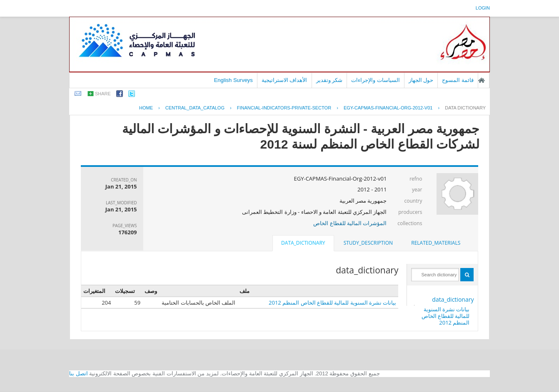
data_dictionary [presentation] (303, 243)
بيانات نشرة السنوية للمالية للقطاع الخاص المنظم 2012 (446, 316)
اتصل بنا (79, 373)
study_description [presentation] (368, 243)
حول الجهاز (421, 80)
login (483, 8)
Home (146, 108)
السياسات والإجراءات (376, 80)
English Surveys (233, 80)
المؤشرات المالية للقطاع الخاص (350, 223)
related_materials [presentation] (436, 243)
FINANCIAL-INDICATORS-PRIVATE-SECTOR (284, 108)
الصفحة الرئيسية (482, 80)
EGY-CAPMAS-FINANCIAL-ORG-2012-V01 (388, 108)
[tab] (436, 243)
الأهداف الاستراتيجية (284, 80)
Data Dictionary (465, 108)
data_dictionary (453, 299)
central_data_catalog (195, 108)
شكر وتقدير (329, 80)
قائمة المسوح (458, 80)
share (103, 94)
